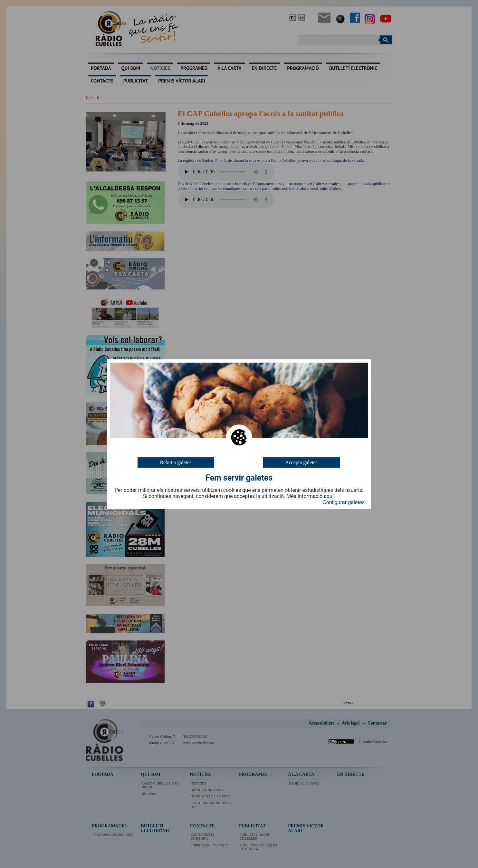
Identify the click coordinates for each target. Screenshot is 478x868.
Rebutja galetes (176, 462)
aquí (329, 496)
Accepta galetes (301, 462)
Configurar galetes (344, 502)
